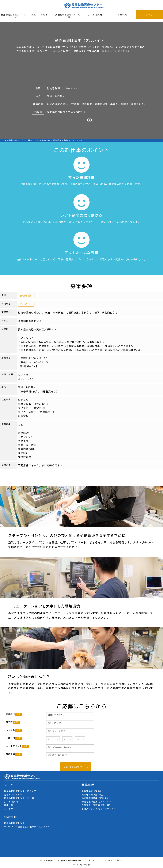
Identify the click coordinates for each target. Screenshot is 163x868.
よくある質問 (95, 15)
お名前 (13, 722)
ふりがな (14, 730)
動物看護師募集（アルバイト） (98, 802)
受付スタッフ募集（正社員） (96, 805)
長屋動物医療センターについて (14, 16)
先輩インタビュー (41, 15)
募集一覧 (122, 15)
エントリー (149, 15)
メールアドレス (17, 746)
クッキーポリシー (93, 860)
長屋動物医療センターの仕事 (68, 16)
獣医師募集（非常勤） (93, 795)
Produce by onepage (81, 865)
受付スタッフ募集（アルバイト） (99, 809)
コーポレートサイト (113, 860)
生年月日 (14, 738)
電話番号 (14, 754)
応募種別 (14, 714)
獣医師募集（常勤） (92, 791)
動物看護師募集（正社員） (95, 798)
